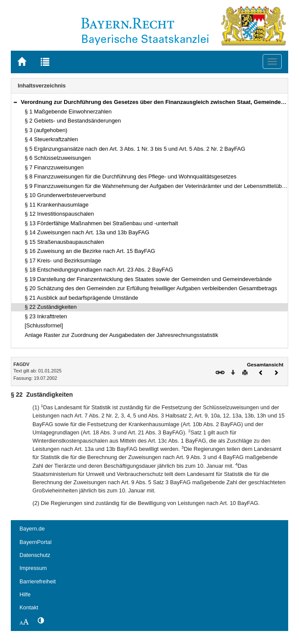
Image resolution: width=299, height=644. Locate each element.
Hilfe (25, 594)
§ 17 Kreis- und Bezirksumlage (63, 261)
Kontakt (29, 607)
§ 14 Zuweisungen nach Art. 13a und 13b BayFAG (87, 232)
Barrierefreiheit (38, 581)
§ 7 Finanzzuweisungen (54, 167)
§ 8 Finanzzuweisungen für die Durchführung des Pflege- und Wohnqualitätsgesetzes (130, 176)
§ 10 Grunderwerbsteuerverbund (65, 195)
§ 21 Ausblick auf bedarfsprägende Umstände (81, 298)
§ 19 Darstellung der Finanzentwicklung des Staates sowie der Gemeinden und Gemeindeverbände (148, 279)
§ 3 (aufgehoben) (46, 130)
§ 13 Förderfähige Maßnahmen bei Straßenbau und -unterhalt (101, 223)
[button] (15, 102)
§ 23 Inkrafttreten (46, 316)
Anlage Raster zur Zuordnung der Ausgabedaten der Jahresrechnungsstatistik (121, 335)
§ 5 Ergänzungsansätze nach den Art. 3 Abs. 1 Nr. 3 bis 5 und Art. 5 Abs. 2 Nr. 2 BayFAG (135, 149)
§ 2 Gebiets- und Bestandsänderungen (73, 121)
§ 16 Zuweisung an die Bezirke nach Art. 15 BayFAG (90, 251)
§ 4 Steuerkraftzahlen (51, 139)
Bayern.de (32, 529)
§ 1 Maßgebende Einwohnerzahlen (68, 112)
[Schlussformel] (44, 325)
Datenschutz (35, 555)
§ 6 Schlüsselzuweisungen (58, 158)
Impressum (33, 568)
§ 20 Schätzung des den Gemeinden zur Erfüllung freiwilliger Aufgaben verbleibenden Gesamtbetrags (151, 288)
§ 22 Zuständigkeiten (51, 307)
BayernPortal (35, 542)
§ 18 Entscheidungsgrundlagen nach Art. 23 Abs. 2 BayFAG (99, 270)
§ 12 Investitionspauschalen (59, 214)
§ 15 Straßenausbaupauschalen (64, 242)
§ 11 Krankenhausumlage (57, 205)
